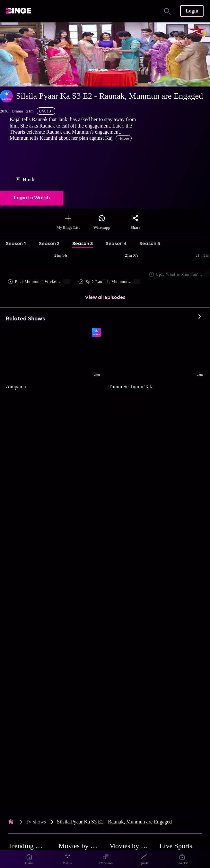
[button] (41, 270)
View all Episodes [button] (105, 298)
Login (192, 11)
